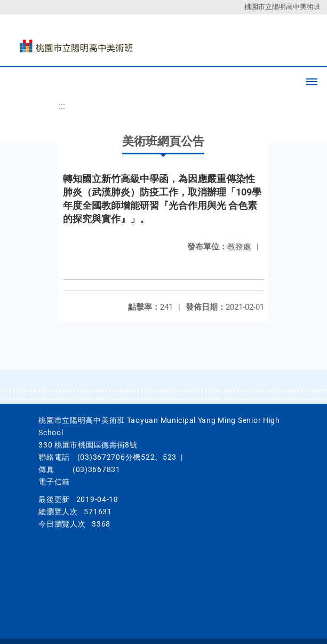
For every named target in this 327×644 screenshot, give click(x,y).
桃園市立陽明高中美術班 (282, 7)
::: (62, 106)
